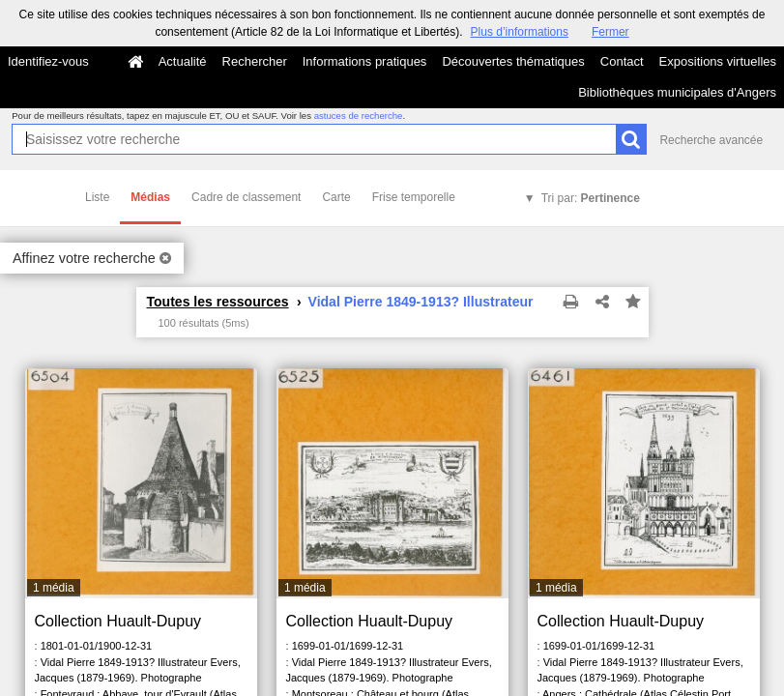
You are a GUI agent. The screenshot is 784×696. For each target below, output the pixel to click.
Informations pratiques (365, 61)
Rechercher (255, 61)
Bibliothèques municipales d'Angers (677, 92)
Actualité (183, 61)
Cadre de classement (246, 197)
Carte (336, 197)
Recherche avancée (711, 140)
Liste (97, 197)
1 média (54, 588)
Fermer (610, 32)
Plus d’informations (520, 32)
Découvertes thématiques (513, 61)
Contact (622, 61)
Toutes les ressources (218, 302)
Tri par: (591, 198)
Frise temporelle (414, 197)
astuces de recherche (359, 116)
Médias (150, 197)
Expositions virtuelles (718, 61)
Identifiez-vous (48, 61)
